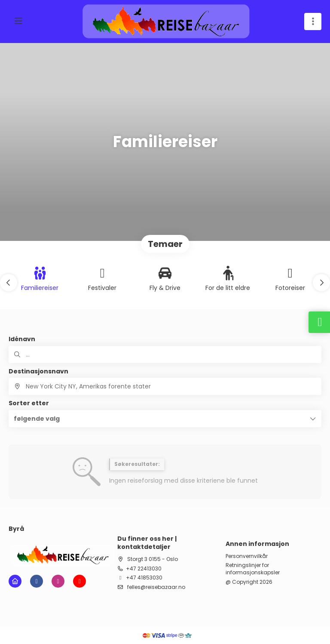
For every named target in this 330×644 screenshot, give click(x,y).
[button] (9, 283)
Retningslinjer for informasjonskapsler (253, 569)
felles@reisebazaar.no (156, 587)
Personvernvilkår (247, 556)
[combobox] (165, 386)
